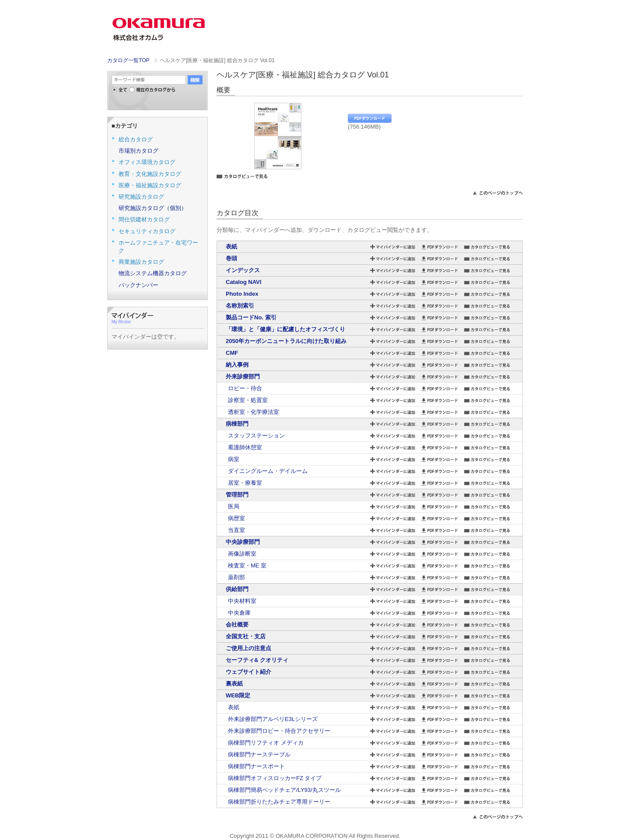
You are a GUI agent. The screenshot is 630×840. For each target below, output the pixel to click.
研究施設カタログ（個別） (153, 208)
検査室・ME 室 (247, 565)
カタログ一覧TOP (128, 60)
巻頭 (231, 258)
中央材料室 (242, 601)
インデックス (243, 270)
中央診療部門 (243, 542)
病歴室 (236, 518)
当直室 (236, 530)
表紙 (231, 247)
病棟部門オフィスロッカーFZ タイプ (275, 778)
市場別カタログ (138, 151)
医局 (234, 506)
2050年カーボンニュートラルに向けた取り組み (286, 341)
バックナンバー (138, 285)
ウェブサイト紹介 (248, 672)
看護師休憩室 (245, 447)
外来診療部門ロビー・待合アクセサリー (279, 731)
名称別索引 (240, 306)
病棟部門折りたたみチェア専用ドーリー (279, 802)
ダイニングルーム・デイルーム (268, 471)
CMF (232, 353)
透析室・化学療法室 (254, 412)
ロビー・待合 (245, 388)
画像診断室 (242, 554)
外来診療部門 (243, 376)
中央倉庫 (239, 613)
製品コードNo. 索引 (251, 317)
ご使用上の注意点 (248, 648)
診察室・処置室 (248, 400)
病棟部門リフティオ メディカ (266, 743)
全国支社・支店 (246, 636)
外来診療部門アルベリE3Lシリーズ (273, 719)
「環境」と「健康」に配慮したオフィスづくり (285, 329)
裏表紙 (234, 684)
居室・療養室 (245, 483)
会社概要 (237, 625)
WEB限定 (238, 695)
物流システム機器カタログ (153, 273)
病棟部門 (237, 424)
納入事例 (237, 365)
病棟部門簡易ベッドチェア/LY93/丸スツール (284, 790)
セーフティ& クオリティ (257, 660)
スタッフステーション (256, 436)
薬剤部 (236, 577)
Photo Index (242, 294)
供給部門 (237, 589)
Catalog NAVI (243, 282)
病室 (234, 459)
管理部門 (237, 495)
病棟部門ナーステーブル (259, 754)
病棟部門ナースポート (256, 766)
